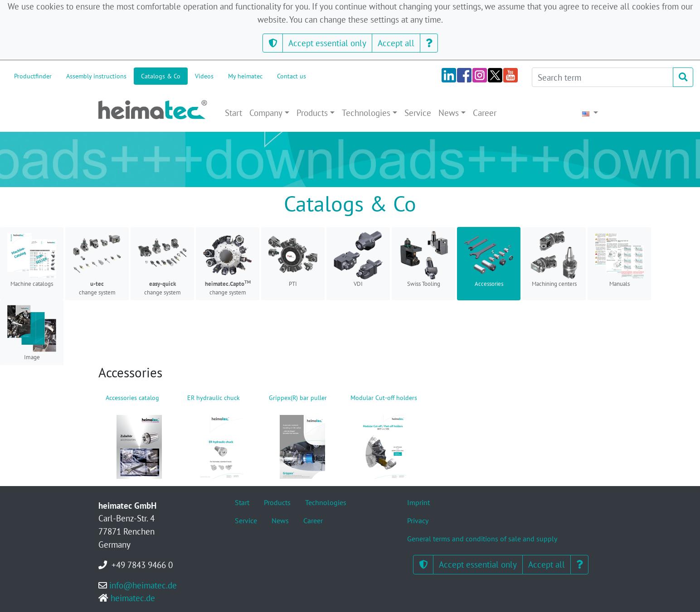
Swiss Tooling (423, 259)
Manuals (619, 259)
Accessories (489, 259)
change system (97, 263)
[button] (273, 43)
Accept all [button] (396, 43)
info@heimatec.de (143, 585)
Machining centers (554, 259)
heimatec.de (133, 598)
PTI (293, 259)
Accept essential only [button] (327, 43)
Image (32, 333)
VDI (358, 259)
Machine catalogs (32, 259)
